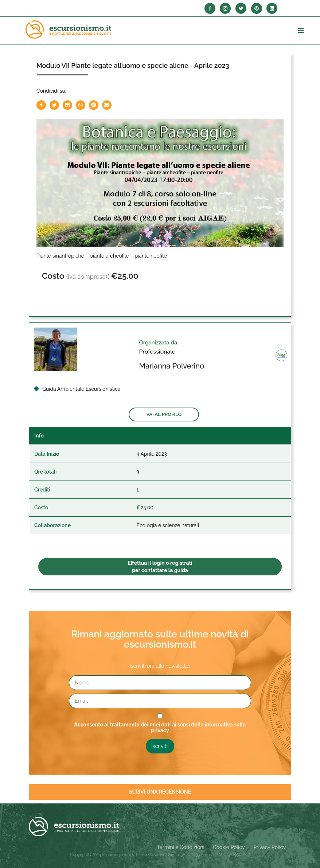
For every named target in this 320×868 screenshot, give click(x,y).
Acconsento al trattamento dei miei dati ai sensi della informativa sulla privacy (160, 728)
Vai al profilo (164, 414)
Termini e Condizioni (181, 847)
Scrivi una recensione (160, 792)
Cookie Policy (229, 847)
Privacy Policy (270, 847)
